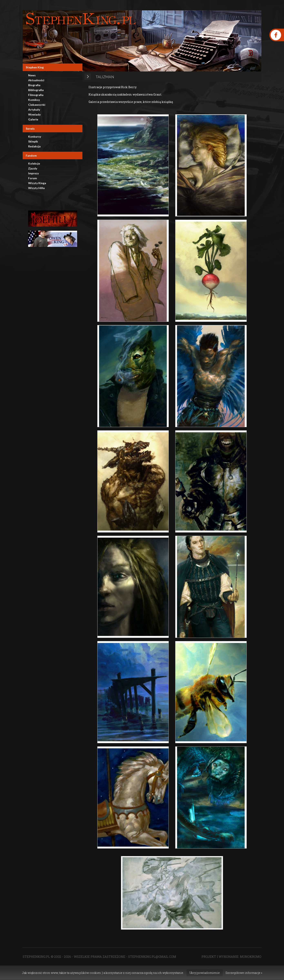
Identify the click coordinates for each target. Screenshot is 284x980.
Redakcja (34, 146)
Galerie (33, 119)
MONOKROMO (251, 957)
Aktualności (36, 80)
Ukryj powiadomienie (205, 973)
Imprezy (33, 173)
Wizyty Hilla (36, 188)
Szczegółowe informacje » (244, 973)
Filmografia (36, 95)
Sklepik (33, 141)
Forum (33, 178)
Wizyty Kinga (37, 183)
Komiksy (34, 100)
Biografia (34, 85)
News (32, 75)
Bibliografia (36, 90)
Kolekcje (34, 163)
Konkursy (35, 136)
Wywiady (34, 114)
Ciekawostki (37, 105)
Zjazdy (33, 168)
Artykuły (34, 110)
